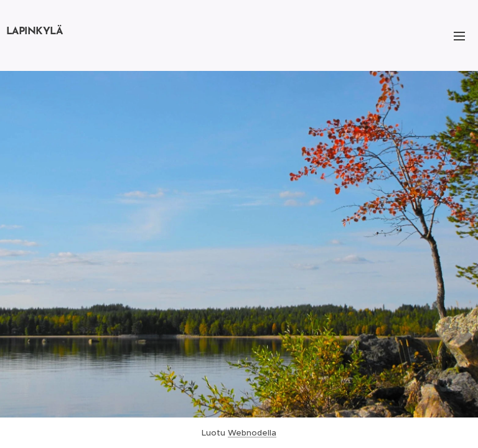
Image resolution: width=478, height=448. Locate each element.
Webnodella (252, 433)
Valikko (459, 36)
